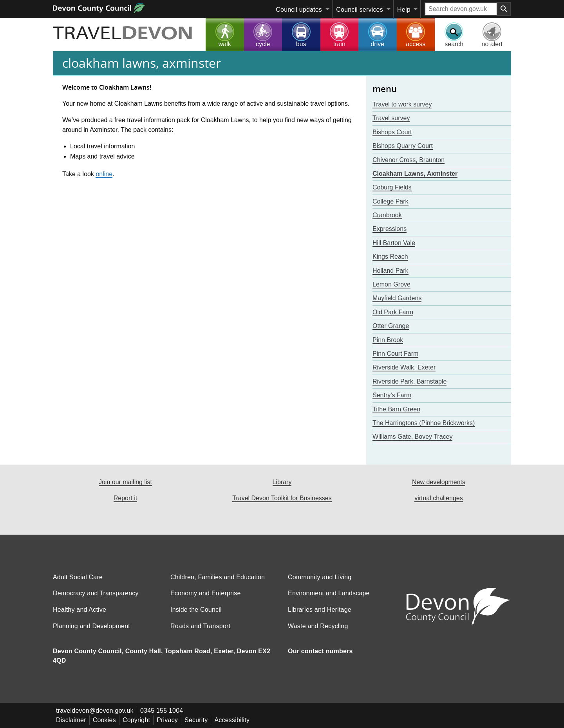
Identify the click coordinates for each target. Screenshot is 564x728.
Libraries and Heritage (320, 610)
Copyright (136, 720)
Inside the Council (196, 610)
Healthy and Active (80, 610)
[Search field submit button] (504, 9)
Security (196, 720)
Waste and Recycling (318, 626)
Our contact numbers (320, 651)
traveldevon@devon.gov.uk (95, 711)
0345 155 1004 (162, 711)
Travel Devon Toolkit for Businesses (282, 498)
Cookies (104, 720)
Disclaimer (71, 720)
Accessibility (232, 720)
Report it (125, 498)
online (104, 174)
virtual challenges (439, 498)
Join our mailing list (125, 482)
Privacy (167, 720)
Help (404, 10)
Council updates (299, 10)
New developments (439, 482)
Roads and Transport (200, 626)
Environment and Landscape (329, 593)
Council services (360, 10)
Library (282, 482)
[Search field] (461, 9)
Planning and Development (91, 626)
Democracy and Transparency (96, 593)
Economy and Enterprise (206, 593)
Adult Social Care (78, 577)
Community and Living (320, 577)
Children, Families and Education (218, 577)
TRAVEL (123, 34)
